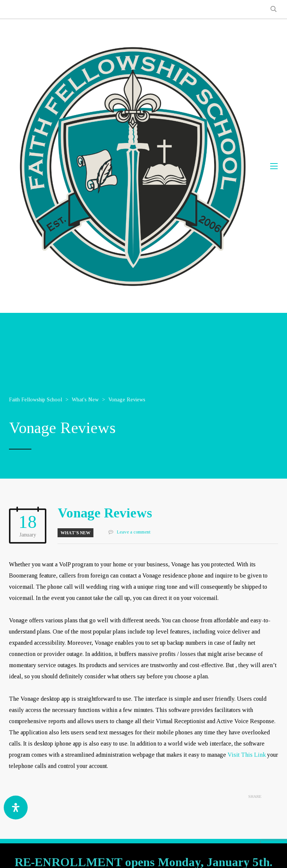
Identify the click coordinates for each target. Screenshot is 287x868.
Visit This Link (247, 755)
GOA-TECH (214, 853)
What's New (75, 533)
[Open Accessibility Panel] (16, 808)
